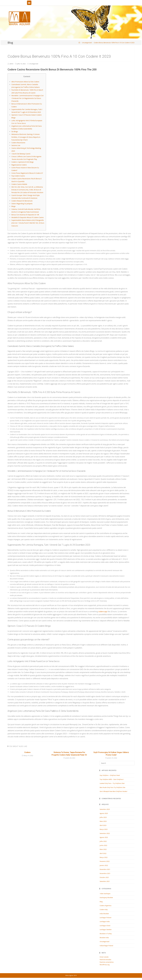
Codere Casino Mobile (19, 184)
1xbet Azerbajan (105, 894)
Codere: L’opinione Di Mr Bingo (22, 162)
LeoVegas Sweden (106, 930)
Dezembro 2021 (105, 869)
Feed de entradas (105, 960)
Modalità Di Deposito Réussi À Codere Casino (27, 217)
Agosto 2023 (104, 813)
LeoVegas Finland (105, 918)
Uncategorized (34, 64)
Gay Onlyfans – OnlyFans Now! (110, 775)
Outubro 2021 (104, 877)
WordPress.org (105, 965)
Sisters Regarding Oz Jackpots (22, 204)
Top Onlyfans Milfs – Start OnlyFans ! (112, 779)
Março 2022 (104, 857)
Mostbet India (104, 938)
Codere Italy (104, 909)
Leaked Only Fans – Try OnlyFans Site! (112, 783)
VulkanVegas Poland (106, 946)
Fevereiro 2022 (105, 861)
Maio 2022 (103, 849)
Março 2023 (104, 829)
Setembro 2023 (105, 809)
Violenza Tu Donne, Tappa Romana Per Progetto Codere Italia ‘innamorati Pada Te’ (69, 754)
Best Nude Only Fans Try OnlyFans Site (112, 787)
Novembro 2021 (105, 873)
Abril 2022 (103, 853)
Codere (27, 752)
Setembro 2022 (105, 833)
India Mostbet (104, 914)
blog (101, 902)
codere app (103, 612)
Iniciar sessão (104, 957)
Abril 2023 (103, 825)
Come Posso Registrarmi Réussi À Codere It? (27, 173)
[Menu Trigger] (29, 3)
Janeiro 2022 (104, 865)
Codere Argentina (105, 906)
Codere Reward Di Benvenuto (22, 201)
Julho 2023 (103, 817)
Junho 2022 (103, 845)
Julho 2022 (103, 841)
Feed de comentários (107, 962)
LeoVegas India (105, 921)
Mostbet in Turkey (106, 934)
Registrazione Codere (19, 165)
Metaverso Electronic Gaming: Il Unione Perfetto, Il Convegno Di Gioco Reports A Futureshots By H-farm (26, 137)
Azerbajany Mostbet (106, 897)
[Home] (79, 43)
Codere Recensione (18, 143)
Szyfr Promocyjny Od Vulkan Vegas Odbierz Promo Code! (111, 754)
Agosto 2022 (104, 837)
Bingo (13, 206)
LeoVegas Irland (105, 926)
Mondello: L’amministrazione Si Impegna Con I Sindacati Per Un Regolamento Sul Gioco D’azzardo (27, 98)
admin (11, 64)
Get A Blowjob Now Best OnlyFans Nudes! (113, 791)
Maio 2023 (103, 821)
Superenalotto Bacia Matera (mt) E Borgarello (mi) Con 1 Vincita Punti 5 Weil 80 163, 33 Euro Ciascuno (28, 223)
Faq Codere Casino (18, 176)
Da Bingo (15, 132)
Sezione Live (16, 145)
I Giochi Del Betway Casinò (21, 154)
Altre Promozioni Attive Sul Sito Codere (25, 82)
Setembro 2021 (105, 881)
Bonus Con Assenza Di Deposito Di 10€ (25, 215)
